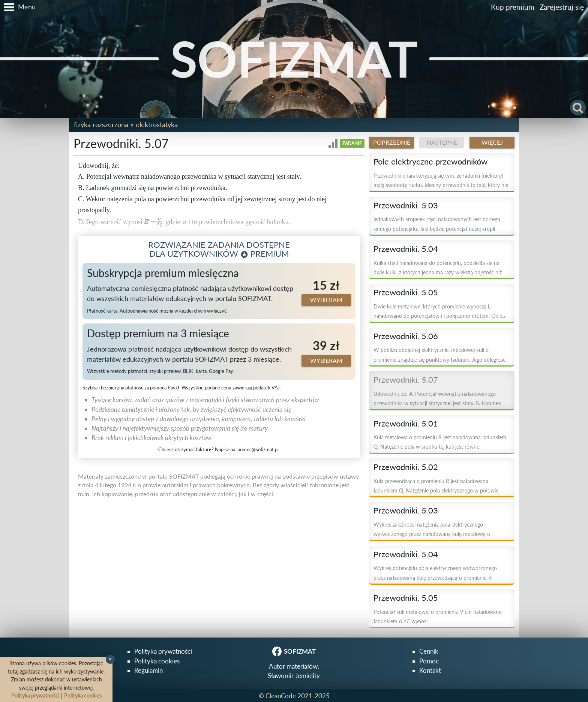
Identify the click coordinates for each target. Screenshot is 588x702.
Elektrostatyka (157, 124)
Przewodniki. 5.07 (406, 380)
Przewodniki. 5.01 (406, 424)
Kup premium (513, 7)
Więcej (492, 142)
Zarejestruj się (562, 7)
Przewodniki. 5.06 (406, 336)
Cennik (429, 651)
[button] (18, 7)
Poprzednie (392, 142)
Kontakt (430, 670)
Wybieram (326, 300)
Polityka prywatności (163, 651)
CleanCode (281, 696)
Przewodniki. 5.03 (406, 205)
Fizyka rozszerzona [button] (101, 124)
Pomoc (429, 661)
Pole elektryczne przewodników (430, 162)
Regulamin (148, 670)
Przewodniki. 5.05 (406, 292)
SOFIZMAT (294, 58)
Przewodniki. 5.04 (406, 249)
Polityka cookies (157, 661)
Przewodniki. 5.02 (406, 467)
